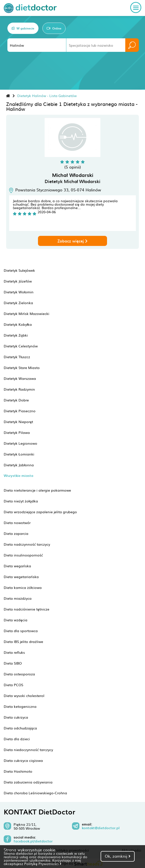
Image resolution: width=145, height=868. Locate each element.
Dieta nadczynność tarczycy (27, 544)
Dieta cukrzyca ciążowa (23, 760)
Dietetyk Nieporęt (18, 422)
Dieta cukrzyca (16, 717)
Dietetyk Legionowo (20, 443)
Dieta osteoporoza (19, 674)
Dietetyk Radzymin (19, 389)
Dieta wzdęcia (16, 620)
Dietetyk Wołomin (19, 292)
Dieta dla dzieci (17, 739)
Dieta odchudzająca (20, 728)
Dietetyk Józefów (18, 281)
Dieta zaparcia (16, 533)
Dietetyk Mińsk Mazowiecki (27, 313)
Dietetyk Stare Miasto (22, 368)
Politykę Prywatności (43, 864)
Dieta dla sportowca (21, 631)
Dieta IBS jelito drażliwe (23, 641)
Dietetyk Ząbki (16, 335)
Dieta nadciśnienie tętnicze (27, 609)
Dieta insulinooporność (23, 555)
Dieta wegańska (17, 566)
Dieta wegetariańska (21, 577)
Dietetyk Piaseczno (20, 411)
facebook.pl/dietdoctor (33, 841)
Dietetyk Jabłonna (19, 465)
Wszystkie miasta (18, 476)
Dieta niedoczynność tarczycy (28, 750)
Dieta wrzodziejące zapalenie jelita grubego (40, 512)
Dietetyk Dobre (16, 400)
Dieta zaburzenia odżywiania (28, 782)
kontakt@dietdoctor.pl (101, 828)
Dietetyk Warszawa (20, 378)
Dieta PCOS (13, 685)
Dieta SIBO (13, 663)
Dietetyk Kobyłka (18, 324)
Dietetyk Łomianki (19, 454)
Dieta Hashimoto (18, 771)
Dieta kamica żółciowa (23, 587)
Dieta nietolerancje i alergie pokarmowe (37, 490)
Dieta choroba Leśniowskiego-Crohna (35, 793)
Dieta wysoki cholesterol (24, 696)
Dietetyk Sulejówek (19, 270)
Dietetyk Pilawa (17, 432)
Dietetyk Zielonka (18, 303)
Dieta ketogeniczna (20, 706)
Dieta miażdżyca (18, 598)
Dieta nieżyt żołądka (21, 501)
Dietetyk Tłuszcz (17, 357)
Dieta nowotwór (17, 523)
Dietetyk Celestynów (21, 346)
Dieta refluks (14, 652)
